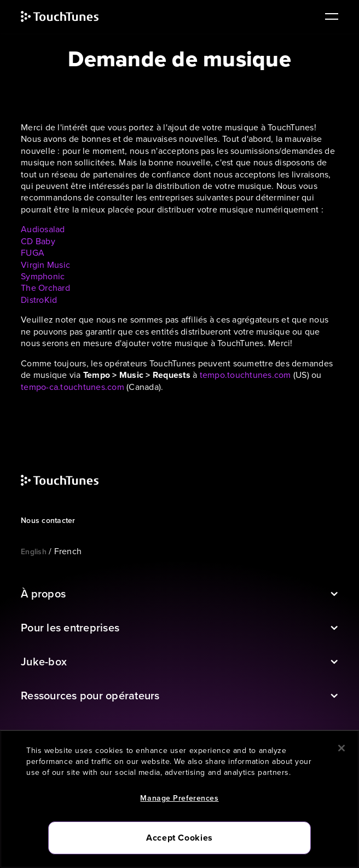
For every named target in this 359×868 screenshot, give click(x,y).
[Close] (341, 748)
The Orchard (45, 288)
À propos (43, 594)
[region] (179, 799)
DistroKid (39, 300)
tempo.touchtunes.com (245, 375)
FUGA (33, 253)
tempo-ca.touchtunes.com (73, 387)
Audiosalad (43, 229)
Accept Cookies (179, 838)
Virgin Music (45, 265)
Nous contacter (48, 521)
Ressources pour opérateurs (90, 695)
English (34, 552)
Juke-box (44, 662)
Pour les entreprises (70, 628)
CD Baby (38, 241)
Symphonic (43, 276)
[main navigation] (328, 16)
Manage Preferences (179, 798)
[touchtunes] (71, 16)
